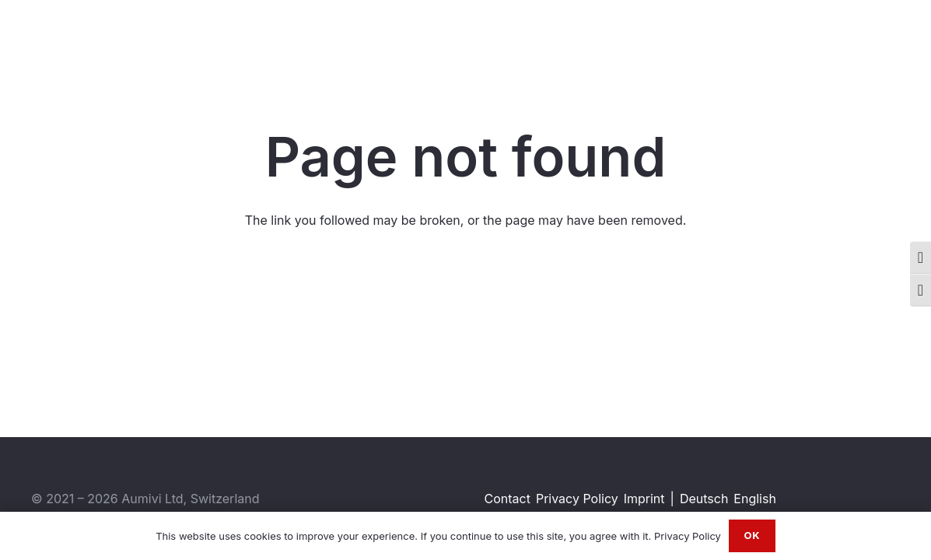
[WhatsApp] (871, 38)
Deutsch (704, 499)
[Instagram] (845, 39)
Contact (507, 499)
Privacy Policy (577, 499)
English (755, 499)
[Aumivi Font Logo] (93, 39)
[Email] (896, 38)
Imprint (644, 499)
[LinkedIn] (819, 38)
